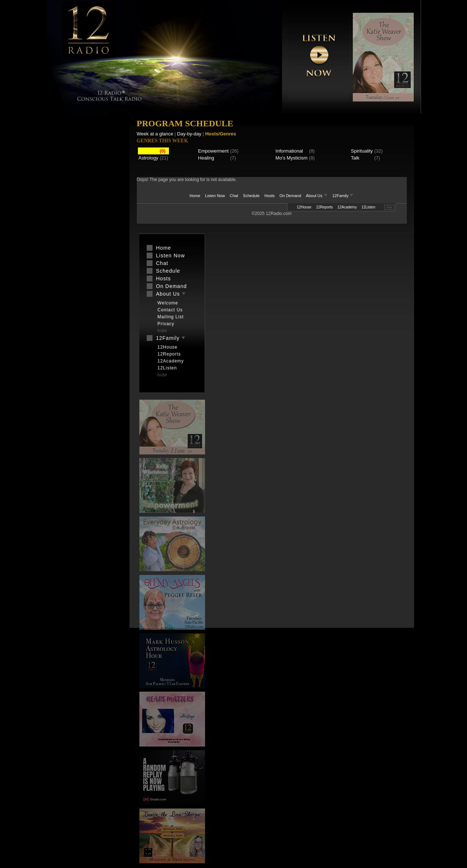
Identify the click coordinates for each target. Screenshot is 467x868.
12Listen (368, 207)
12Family (343, 196)
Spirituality (362, 151)
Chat (234, 196)
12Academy (347, 207)
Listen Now (215, 196)
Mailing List (171, 317)
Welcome (168, 303)
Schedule (251, 196)
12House (304, 207)
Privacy (166, 324)
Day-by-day (189, 134)
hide (389, 207)
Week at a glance (155, 134)
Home (195, 196)
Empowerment (213, 151)
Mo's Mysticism (292, 158)
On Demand (290, 196)
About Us (317, 196)
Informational (289, 151)
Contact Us (170, 310)
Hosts (270, 196)
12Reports (324, 207)
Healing (206, 158)
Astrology (148, 158)
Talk (355, 158)
